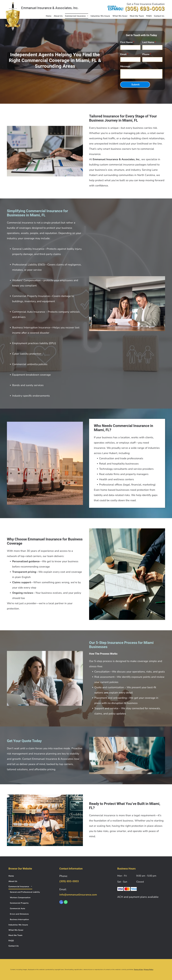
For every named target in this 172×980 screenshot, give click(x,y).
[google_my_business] (61, 902)
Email (123, 54)
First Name (126, 42)
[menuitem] (49, 16)
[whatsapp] (66, 902)
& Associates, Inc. (65, 8)
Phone (146, 54)
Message (125, 66)
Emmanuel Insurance (36, 8)
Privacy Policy (149, 970)
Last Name (148, 42)
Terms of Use (138, 970)
